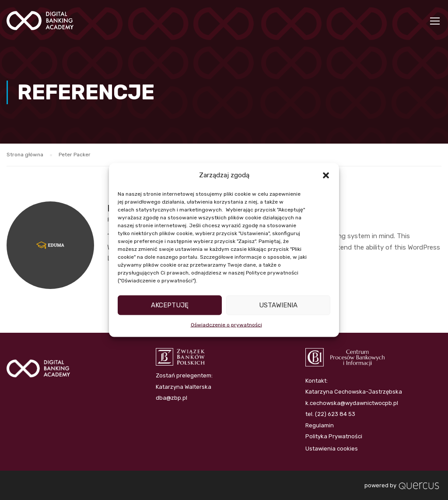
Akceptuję (170, 305)
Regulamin (320, 425)
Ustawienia (278, 305)
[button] (326, 175)
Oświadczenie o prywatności (226, 324)
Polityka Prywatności (334, 436)
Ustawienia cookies (332, 449)
